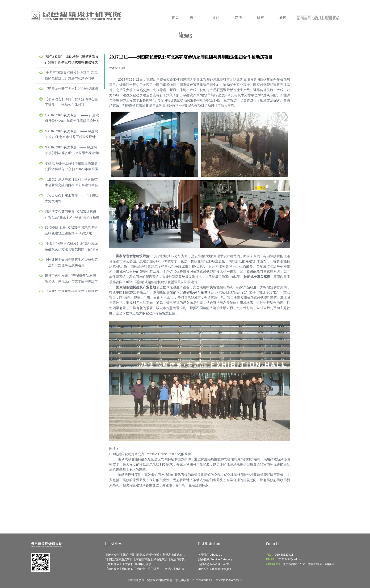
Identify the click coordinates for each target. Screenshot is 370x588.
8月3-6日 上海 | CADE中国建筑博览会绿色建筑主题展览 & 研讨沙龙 (71, 230)
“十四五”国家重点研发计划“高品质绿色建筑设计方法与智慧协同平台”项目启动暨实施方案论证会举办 (72, 247)
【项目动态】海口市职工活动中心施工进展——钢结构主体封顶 (71, 102)
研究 (261, 17)
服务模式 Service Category (215, 559)
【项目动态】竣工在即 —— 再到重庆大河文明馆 (72, 198)
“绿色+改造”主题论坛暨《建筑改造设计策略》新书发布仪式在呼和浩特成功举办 (72, 60)
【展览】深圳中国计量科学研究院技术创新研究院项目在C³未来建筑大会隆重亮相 (71, 183)
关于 (193, 17)
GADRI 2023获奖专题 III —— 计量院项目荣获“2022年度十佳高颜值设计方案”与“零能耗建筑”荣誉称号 (72, 118)
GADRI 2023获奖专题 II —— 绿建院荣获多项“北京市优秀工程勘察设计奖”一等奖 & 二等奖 (71, 134)
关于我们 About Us (210, 555)
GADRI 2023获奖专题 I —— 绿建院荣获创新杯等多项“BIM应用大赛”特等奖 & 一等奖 (72, 151)
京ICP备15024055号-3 (229, 580)
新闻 (283, 17)
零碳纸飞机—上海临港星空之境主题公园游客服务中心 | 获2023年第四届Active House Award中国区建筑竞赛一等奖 (71, 167)
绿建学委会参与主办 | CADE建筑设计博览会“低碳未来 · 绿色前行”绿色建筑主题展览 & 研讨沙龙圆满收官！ (72, 215)
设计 (216, 17)
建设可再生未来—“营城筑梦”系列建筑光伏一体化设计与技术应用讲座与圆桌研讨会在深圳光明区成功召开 (71, 279)
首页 (175, 17)
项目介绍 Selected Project (215, 569)
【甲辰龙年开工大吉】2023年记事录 (72, 89)
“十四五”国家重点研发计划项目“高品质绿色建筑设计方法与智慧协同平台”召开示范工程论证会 (71, 76)
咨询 (238, 17)
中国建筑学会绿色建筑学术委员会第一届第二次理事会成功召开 (71, 262)
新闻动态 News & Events (214, 564)
